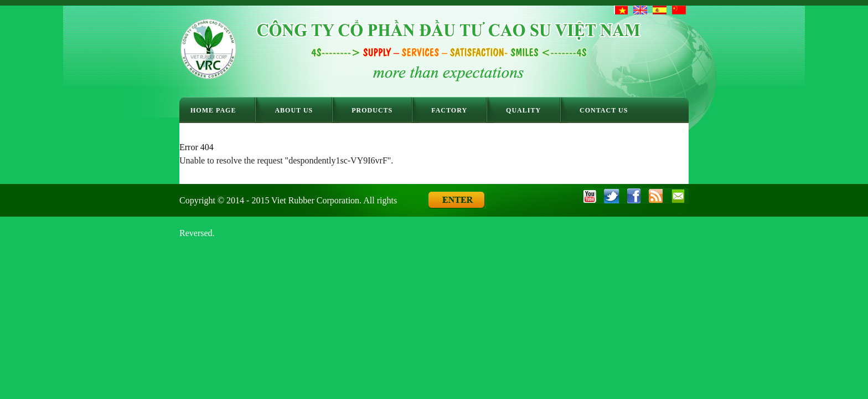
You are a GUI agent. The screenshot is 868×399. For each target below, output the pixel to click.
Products (372, 110)
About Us (294, 110)
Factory (449, 110)
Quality (523, 110)
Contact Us (604, 110)
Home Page (213, 110)
